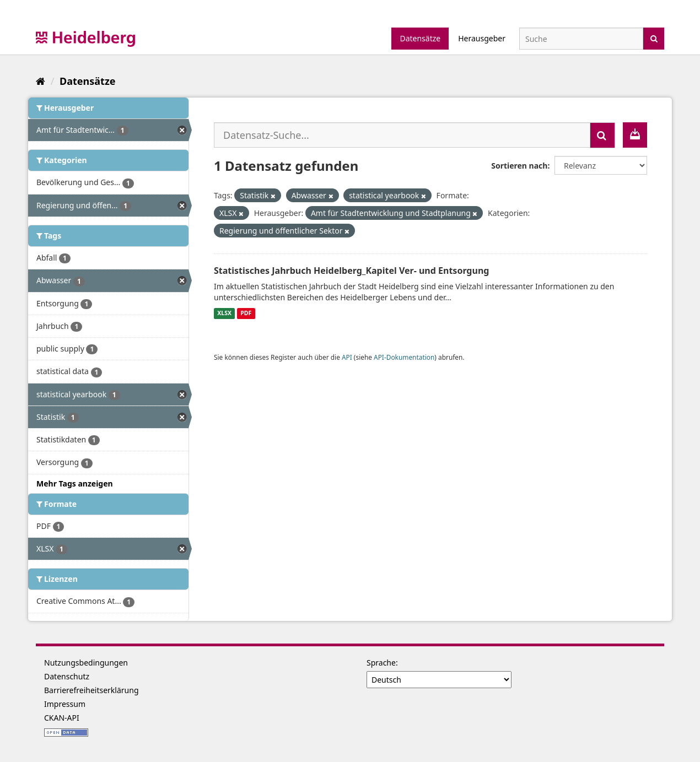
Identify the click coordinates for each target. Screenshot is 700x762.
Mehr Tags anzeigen (75, 483)
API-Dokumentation (404, 357)
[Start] (41, 81)
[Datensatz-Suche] (581, 39)
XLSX (224, 314)
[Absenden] (654, 38)
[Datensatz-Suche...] (402, 135)
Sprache (381, 663)
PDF (246, 314)
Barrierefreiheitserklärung (91, 690)
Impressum (65, 704)
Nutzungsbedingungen (86, 663)
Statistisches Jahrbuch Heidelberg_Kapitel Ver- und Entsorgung (351, 271)
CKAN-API (62, 718)
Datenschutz (67, 676)
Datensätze (420, 38)
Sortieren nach (519, 166)
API (347, 357)
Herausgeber (482, 38)
